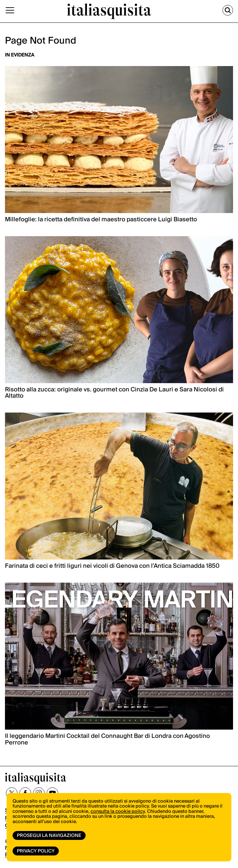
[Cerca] (228, 10)
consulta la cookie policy (118, 812)
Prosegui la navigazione (49, 836)
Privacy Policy (36, 851)
